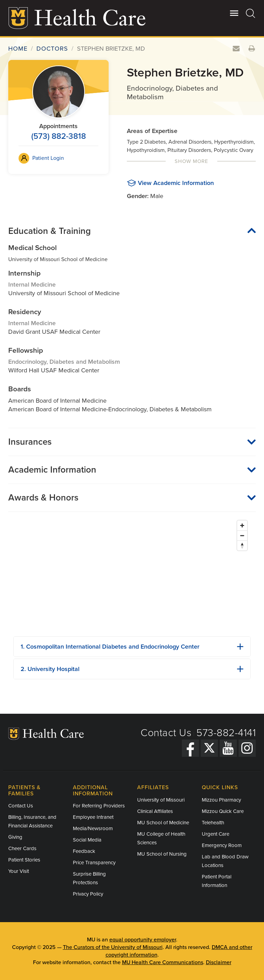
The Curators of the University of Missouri (113, 947)
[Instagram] (247, 748)
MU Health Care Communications (163, 962)
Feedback (84, 851)
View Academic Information (176, 183)
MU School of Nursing (162, 854)
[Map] (132, 574)
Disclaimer (219, 962)
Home (18, 49)
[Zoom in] (242, 525)
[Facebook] (190, 748)
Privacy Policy (88, 894)
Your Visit (19, 871)
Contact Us (166, 733)
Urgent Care (216, 834)
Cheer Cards (22, 848)
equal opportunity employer (143, 940)
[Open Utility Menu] (234, 13)
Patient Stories (24, 860)
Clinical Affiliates (155, 811)
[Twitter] (209, 748)
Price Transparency (94, 863)
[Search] (251, 13)
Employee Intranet (93, 817)
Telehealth (213, 823)
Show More (191, 161)
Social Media (87, 840)
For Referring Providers (99, 806)
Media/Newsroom (93, 828)
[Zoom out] (242, 535)
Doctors (52, 49)
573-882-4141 (226, 733)
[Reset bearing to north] (242, 545)
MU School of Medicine (163, 823)
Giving (15, 837)
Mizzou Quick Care (223, 811)
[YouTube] (228, 748)
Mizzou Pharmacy (221, 800)
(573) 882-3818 (59, 136)
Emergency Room (222, 845)
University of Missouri (161, 800)
